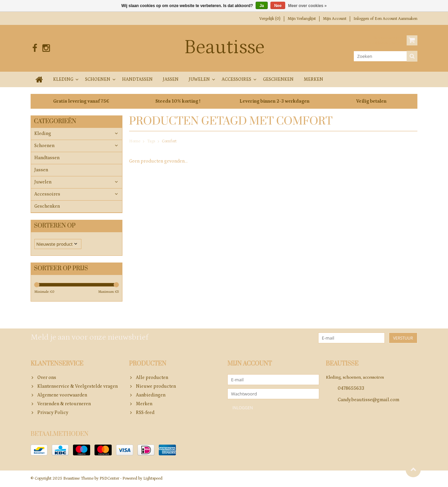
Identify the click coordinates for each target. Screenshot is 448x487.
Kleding (63, 79)
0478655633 (351, 389)
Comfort (169, 141)
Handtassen (137, 79)
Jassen (171, 79)
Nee (278, 6)
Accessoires (236, 79)
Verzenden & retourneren (64, 404)
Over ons (47, 378)
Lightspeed (153, 479)
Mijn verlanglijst (302, 19)
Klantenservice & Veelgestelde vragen (78, 387)
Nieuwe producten (156, 387)
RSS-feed (145, 413)
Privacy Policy (53, 413)
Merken (313, 79)
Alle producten (152, 378)
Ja (262, 6)
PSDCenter (109, 479)
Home (135, 141)
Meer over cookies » (308, 6)
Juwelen (199, 79)
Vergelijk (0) (270, 19)
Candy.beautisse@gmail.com (368, 400)
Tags (151, 141)
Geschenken (278, 79)
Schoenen (98, 79)
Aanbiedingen (151, 395)
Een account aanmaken (396, 19)
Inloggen (362, 19)
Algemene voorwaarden (62, 395)
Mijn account (335, 19)
